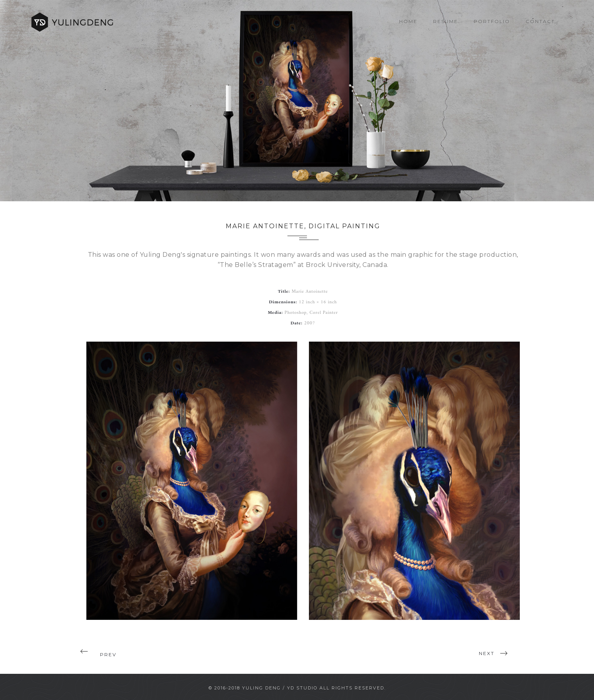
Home (408, 21)
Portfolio (492, 21)
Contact (540, 21)
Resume (446, 21)
